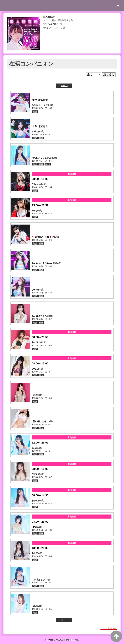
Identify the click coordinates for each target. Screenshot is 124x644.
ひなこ (35, 369)
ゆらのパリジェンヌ (41, 158)
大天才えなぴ (38, 580)
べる (34, 395)
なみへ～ (36, 184)
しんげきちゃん (39, 316)
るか (34, 210)
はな (34, 527)
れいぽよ (36, 342)
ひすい (35, 474)
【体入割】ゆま (39, 421)
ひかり (35, 290)
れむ (34, 553)
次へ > (64, 85)
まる (34, 448)
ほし (34, 606)
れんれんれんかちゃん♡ (43, 263)
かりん (35, 131)
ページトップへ (109, 628)
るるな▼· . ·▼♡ (40, 105)
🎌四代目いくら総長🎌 (43, 237)
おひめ (35, 500)
